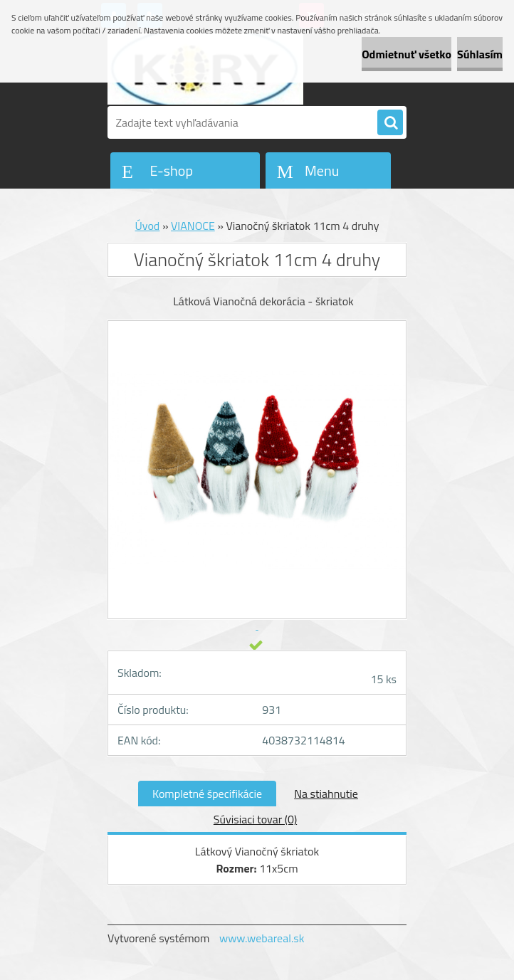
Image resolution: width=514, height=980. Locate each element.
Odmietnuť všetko (407, 54)
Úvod (148, 226)
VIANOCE (193, 226)
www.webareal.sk (262, 938)
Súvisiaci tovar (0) (255, 819)
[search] (390, 123)
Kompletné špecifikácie (207, 794)
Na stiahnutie (326, 794)
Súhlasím (480, 54)
